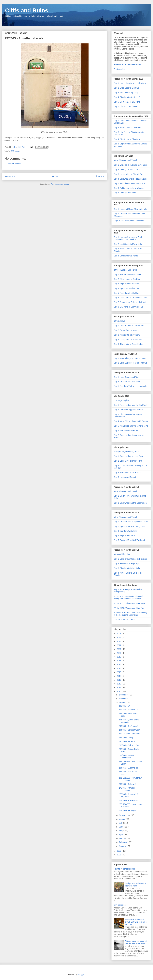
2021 (119, 649)
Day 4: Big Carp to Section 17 (127, 97)
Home (55, 176)
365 (12, 151)
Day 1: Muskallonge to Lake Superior (130, 358)
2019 (119, 657)
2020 (119, 653)
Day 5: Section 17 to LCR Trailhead (129, 540)
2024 (119, 637)
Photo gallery (119, 69)
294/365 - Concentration (129, 730)
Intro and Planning (122, 554)
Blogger (81, 974)
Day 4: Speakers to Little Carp (127, 288)
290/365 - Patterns (127, 741)
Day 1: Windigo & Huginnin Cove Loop (131, 165)
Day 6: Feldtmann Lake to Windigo (129, 188)
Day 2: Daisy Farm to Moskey (127, 330)
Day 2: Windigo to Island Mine (127, 170)
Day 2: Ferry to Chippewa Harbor (128, 410)
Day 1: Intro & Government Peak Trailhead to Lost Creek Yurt (128, 238)
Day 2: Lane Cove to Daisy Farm (128, 461)
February (123, 842)
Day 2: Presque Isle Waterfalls (127, 382)
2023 (119, 641)
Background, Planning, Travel (127, 452)
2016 (119, 668)
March (122, 838)
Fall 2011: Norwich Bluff (124, 620)
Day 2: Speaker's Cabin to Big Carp (129, 526)
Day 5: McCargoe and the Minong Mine (131, 426)
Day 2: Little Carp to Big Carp (127, 88)
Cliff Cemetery (120, 905)
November (124, 699)
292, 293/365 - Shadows (129, 734)
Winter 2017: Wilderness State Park (129, 603)
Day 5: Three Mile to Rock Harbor (128, 344)
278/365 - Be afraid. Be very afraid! (129, 795)
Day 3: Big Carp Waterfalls (125, 531)
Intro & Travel (120, 321)
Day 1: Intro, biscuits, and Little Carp (130, 83)
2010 (119, 692)
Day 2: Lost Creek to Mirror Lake (128, 244)
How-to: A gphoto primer (124, 869)
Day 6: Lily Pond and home (126, 106)
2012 (119, 684)
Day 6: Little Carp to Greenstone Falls (130, 298)
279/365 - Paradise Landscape (127, 789)
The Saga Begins (121, 400)
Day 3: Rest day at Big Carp (126, 93)
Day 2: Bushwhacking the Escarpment (130, 503)
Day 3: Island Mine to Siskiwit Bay (129, 174)
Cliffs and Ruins (27, 10)
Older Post (100, 176)
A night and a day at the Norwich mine (136, 885)
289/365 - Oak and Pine (129, 745)
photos (17, 151)
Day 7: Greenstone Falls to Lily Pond (130, 302)
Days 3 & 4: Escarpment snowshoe (129, 221)
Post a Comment (15, 164)
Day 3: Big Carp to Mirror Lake (127, 568)
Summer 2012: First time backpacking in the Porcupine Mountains (130, 614)
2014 (119, 676)
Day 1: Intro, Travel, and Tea (126, 377)
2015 (119, 672)
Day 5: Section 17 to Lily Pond (127, 102)
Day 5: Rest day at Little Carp (127, 293)
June (121, 827)
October (123, 703)
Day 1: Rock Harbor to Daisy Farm (129, 326)
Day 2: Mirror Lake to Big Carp (127, 279)
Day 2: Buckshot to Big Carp (126, 564)
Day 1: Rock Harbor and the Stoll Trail (130, 405)
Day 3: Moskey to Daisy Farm (127, 335)
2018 (119, 661)
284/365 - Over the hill (128, 768)
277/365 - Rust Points (128, 800)
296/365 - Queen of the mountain (129, 721)
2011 (119, 688)
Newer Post (10, 176)
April (121, 835)
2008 (119, 855)
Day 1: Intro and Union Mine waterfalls (130, 209)
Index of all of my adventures (127, 64)
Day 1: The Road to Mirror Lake (128, 275)
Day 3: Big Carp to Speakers (126, 284)
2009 (119, 851)
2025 (119, 634)
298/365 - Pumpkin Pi (128, 710)
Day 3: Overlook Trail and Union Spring (131, 386)
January (123, 846)
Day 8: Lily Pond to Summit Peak (128, 307)
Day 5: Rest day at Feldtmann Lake (129, 183)
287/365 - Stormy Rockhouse (126, 756)
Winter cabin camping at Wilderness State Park (136, 942)
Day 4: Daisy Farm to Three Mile (128, 340)
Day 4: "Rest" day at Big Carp (127, 139)
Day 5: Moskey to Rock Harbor (127, 473)
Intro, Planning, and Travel (125, 160)
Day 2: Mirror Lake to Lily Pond (127, 128)
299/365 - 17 (124, 706)
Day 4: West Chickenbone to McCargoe (131, 421)
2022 (119, 645)
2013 (119, 680)
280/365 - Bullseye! (127, 784)
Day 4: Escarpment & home (126, 256)
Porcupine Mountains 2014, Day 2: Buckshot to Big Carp (136, 922)
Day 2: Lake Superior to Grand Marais (130, 363)
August (122, 819)
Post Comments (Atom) (60, 184)
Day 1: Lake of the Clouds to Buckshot (131, 559)
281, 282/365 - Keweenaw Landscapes (130, 779)
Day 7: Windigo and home (125, 193)
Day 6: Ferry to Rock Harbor (126, 431)
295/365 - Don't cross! (128, 726)
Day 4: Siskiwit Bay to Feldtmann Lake (131, 179)
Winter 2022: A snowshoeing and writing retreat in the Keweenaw (128, 597)
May (121, 831)
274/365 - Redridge (127, 810)
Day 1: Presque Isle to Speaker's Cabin (131, 522)
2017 (119, 665)
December (124, 695)
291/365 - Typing (126, 738)
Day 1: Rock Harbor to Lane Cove (129, 456)
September (124, 815)
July (121, 823)
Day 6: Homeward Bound (125, 477)
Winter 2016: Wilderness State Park (129, 608)
